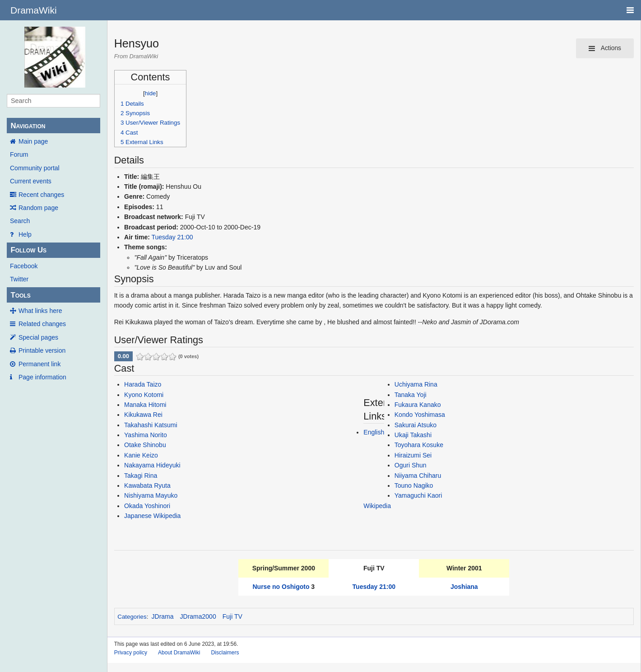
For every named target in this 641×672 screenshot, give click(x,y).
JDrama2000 (198, 616)
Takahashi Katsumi (151, 425)
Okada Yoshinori (147, 506)
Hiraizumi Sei (413, 455)
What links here (40, 311)
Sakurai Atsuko (416, 425)
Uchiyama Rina (416, 384)
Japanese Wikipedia (152, 516)
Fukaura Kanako (418, 405)
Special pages (38, 337)
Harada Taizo (143, 384)
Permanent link (39, 364)
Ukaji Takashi (413, 435)
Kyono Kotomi (144, 395)
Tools (20, 295)
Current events (31, 181)
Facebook (24, 266)
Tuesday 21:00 (172, 237)
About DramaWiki (179, 653)
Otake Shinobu (145, 445)
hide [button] (151, 93)
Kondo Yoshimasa (420, 415)
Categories (132, 617)
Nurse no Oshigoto (281, 587)
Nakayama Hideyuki (152, 465)
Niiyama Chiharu (418, 476)
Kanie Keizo (141, 455)
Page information (42, 377)
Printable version (42, 350)
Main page (33, 141)
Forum (19, 154)
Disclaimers (225, 653)
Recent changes (41, 195)
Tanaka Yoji (411, 395)
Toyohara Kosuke (419, 445)
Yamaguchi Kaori (418, 495)
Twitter (19, 279)
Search (20, 221)
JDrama (163, 616)
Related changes (42, 324)
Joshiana (464, 587)
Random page (38, 208)
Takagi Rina (141, 476)
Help (25, 234)
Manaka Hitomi (145, 405)
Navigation (28, 126)
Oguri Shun (411, 465)
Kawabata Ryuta (147, 485)
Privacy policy (131, 653)
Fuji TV (232, 616)
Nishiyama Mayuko (151, 495)
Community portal (35, 168)
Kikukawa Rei (143, 415)
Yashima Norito (146, 435)
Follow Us (28, 250)
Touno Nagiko (414, 485)
